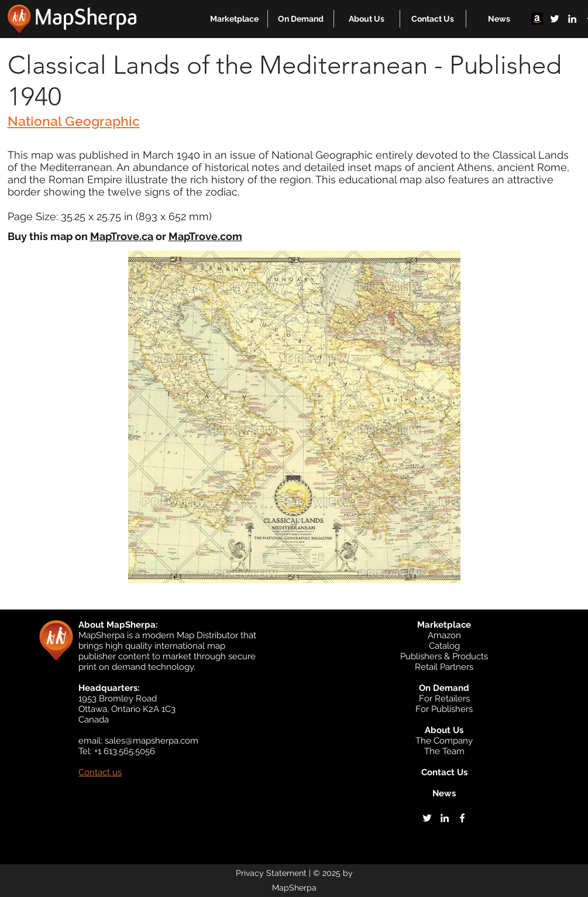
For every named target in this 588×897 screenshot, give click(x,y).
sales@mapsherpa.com (152, 741)
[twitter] (555, 19)
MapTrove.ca (122, 236)
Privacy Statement (271, 873)
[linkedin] (572, 19)
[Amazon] (537, 19)
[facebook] (462, 818)
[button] (234, 19)
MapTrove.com (205, 236)
